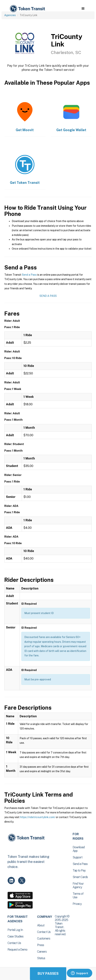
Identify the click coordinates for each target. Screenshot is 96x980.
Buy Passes (48, 974)
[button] (83, 9)
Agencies (10, 15)
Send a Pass (29, 275)
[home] (27, 9)
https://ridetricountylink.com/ (38, 817)
